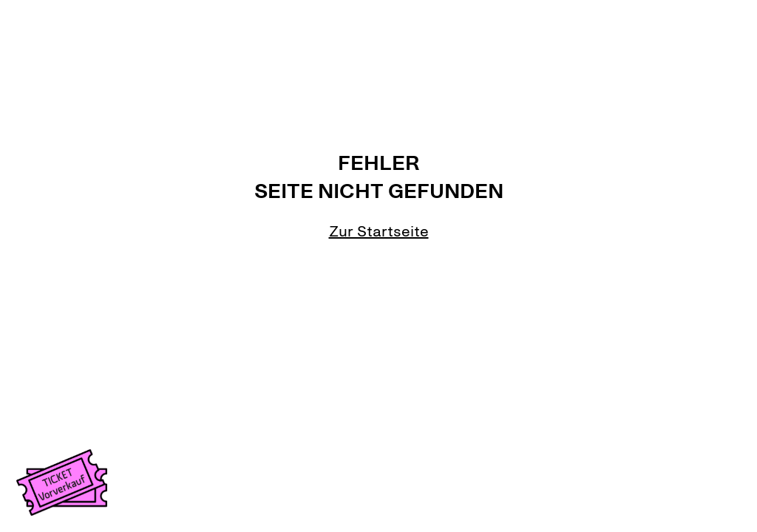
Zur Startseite (379, 231)
